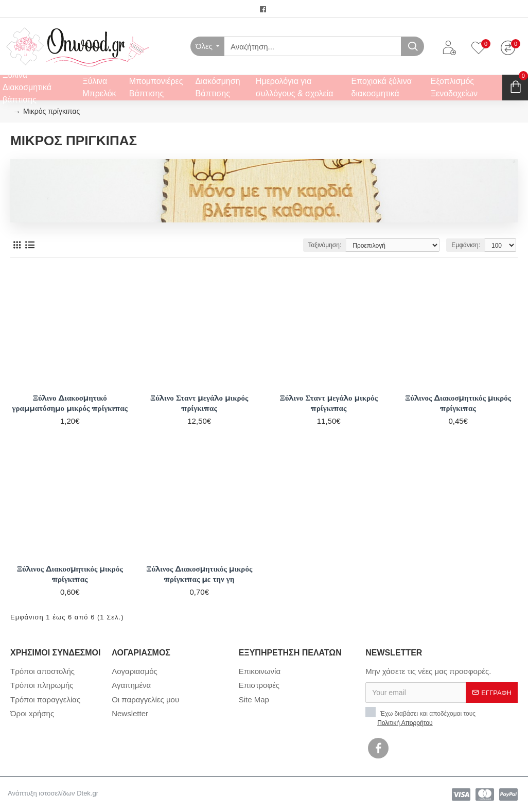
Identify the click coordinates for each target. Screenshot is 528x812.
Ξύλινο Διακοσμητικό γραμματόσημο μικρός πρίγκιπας (70, 403)
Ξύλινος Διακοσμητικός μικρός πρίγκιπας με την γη (199, 574)
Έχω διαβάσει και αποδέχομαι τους (420, 717)
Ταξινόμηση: (325, 245)
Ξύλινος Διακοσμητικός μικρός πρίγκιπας (458, 403)
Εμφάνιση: (466, 245)
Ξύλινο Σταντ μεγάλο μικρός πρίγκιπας (199, 403)
